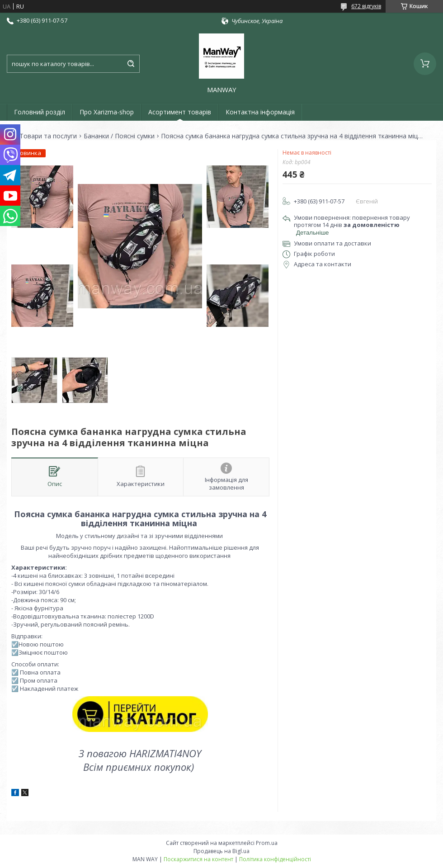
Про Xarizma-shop (107, 112)
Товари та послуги (48, 136)
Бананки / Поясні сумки (119, 136)
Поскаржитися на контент (198, 859)
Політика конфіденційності (275, 859)
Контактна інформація (260, 112)
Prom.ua (267, 843)
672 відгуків (366, 6)
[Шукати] (131, 64)
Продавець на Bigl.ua (221, 851)
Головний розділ (40, 112)
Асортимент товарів (180, 112)
